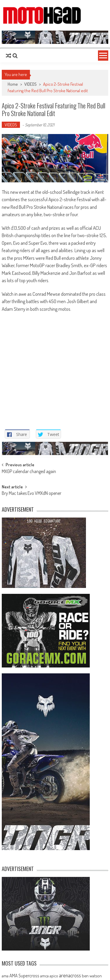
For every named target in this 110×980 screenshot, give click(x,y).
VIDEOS (31, 84)
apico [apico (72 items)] (54, 976)
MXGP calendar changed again (29, 472)
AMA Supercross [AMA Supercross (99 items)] (24, 975)
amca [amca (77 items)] (44, 976)
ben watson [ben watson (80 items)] (92, 976)
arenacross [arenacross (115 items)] (70, 975)
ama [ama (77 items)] (5, 976)
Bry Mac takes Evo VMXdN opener (32, 494)
